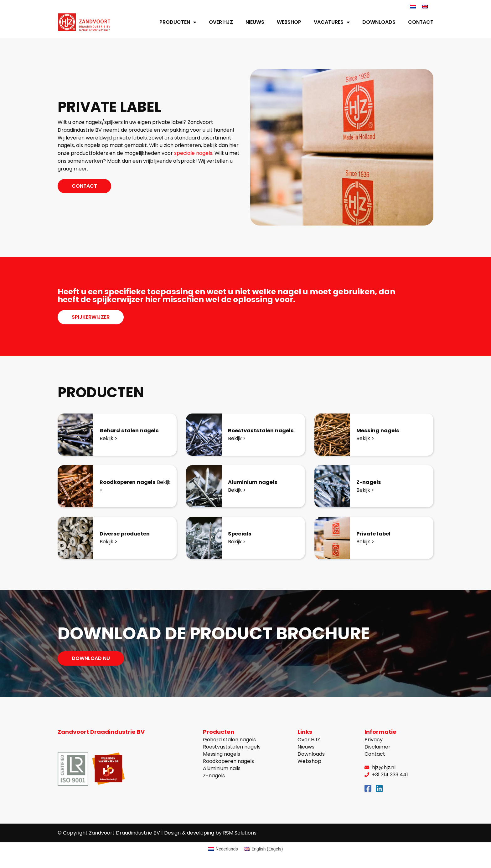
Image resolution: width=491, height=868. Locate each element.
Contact (421, 22)
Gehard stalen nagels (132, 431)
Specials (240, 534)
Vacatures (332, 23)
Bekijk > (109, 439)
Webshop (289, 22)
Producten (178, 23)
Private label (375, 534)
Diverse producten (127, 534)
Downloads (379, 22)
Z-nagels (370, 482)
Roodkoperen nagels (131, 482)
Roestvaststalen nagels (263, 431)
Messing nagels (379, 431)
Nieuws (255, 22)
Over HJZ (221, 22)
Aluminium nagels (255, 482)
